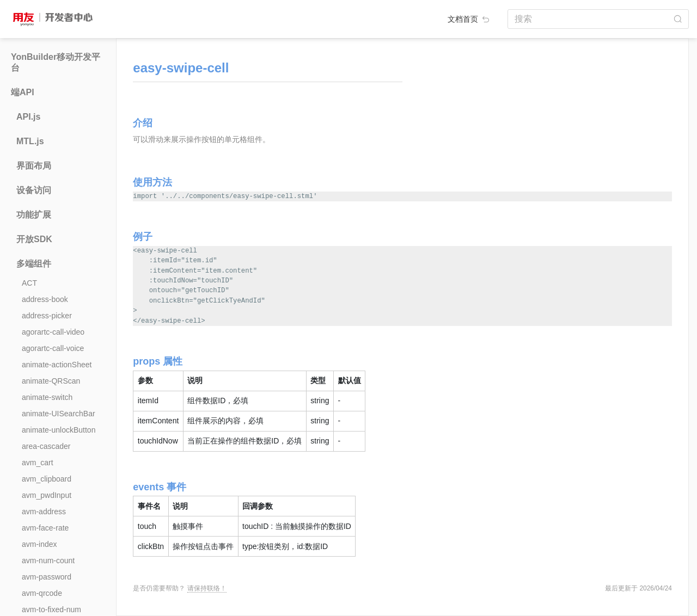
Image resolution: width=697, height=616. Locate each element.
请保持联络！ (207, 588)
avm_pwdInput (47, 495)
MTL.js (30, 141)
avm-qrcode (42, 593)
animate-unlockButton (59, 430)
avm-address (44, 512)
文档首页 (469, 19)
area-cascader (46, 446)
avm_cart (38, 463)
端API (23, 92)
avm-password (47, 577)
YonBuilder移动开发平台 (56, 62)
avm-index (39, 544)
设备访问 (34, 190)
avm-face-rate (45, 528)
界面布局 (34, 166)
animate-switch (47, 397)
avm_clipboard (47, 479)
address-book (45, 299)
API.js (28, 117)
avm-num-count (48, 560)
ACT (29, 283)
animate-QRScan (51, 381)
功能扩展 (34, 215)
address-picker (47, 316)
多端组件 (34, 264)
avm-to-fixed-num (51, 609)
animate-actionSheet (57, 365)
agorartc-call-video (53, 332)
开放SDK (34, 239)
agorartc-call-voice (53, 348)
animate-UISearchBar (59, 414)
